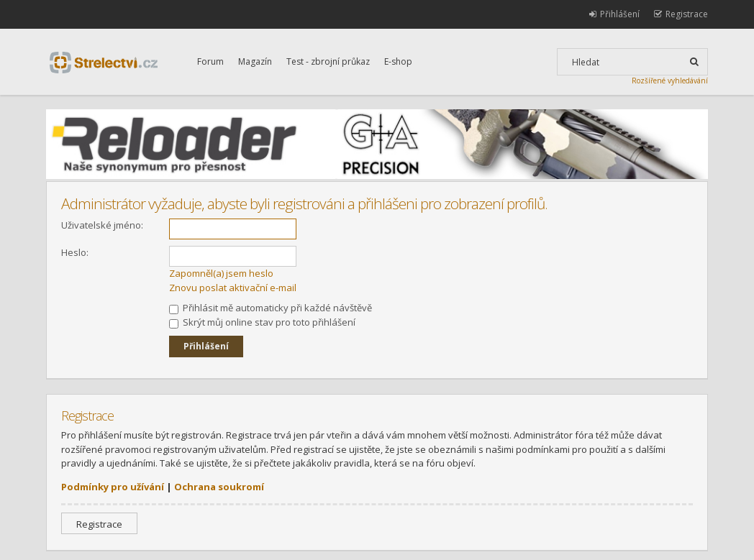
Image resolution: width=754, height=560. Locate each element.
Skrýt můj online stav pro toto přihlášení (262, 322)
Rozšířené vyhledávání (670, 81)
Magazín (255, 61)
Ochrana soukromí (219, 487)
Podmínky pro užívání (113, 487)
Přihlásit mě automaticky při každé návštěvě (271, 308)
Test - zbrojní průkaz (328, 61)
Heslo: (75, 252)
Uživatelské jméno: (102, 225)
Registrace (99, 524)
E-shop (398, 61)
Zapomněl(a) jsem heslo (221, 273)
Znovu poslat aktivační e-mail (233, 288)
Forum (210, 61)
